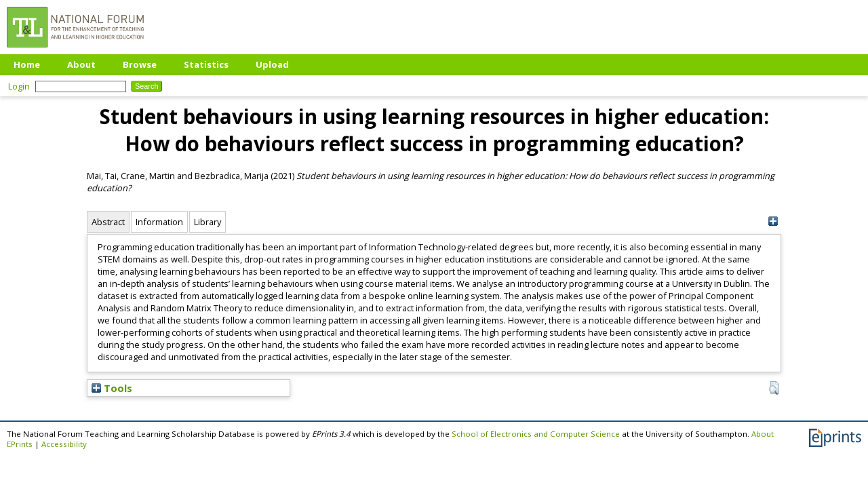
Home (27, 64)
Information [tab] (159, 222)
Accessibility (64, 444)
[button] (774, 388)
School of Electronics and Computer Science (536, 434)
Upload (272, 64)
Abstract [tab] (108, 222)
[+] (773, 221)
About (81, 64)
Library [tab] (208, 222)
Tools (112, 388)
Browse (140, 64)
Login (19, 86)
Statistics (206, 64)
